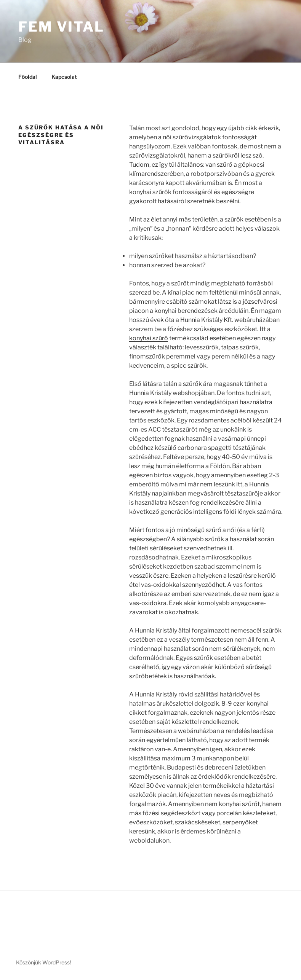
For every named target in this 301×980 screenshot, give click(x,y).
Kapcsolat (64, 77)
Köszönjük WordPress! (43, 962)
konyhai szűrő (149, 338)
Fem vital (61, 27)
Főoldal (28, 77)
